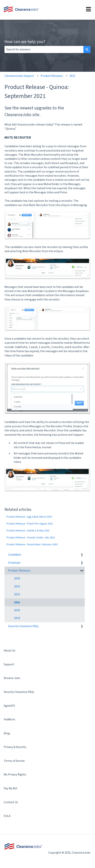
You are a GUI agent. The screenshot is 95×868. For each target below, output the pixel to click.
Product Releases (52, 76)
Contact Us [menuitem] (11, 802)
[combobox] (44, 49)
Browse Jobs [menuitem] (12, 678)
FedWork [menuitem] (9, 719)
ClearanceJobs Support (19, 76)
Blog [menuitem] (7, 733)
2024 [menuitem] (17, 578)
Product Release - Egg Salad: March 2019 (29, 517)
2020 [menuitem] (17, 610)
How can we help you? (25, 41)
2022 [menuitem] (17, 594)
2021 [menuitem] (17, 602)
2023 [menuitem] (17, 586)
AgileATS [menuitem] (9, 706)
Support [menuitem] (9, 664)
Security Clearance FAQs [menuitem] (23, 626)
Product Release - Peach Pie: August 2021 (30, 524)
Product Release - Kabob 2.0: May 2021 (28, 531)
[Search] (87, 49)
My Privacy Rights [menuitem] (15, 775)
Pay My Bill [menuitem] (11, 788)
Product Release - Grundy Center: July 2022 (31, 538)
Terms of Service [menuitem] (14, 761)
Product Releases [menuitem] (19, 571)
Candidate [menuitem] (15, 555)
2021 (72, 76)
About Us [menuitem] (10, 651)
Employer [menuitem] (14, 563)
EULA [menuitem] (7, 816)
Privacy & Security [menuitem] (15, 747)
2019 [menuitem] (17, 618)
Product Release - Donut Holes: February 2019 (32, 545)
